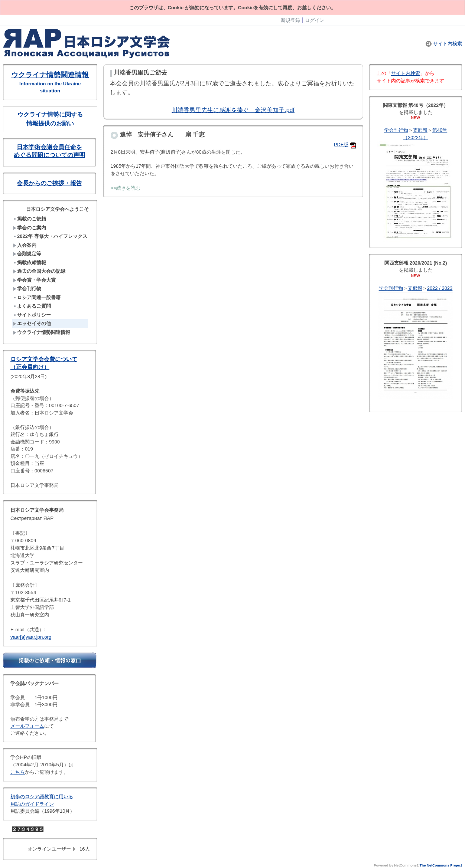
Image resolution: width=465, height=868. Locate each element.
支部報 (420, 130)
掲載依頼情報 (30, 263)
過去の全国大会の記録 (39, 271)
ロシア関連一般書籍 (37, 297)
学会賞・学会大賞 (34, 280)
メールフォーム (27, 726)
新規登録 (290, 20)
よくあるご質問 (32, 306)
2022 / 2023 (440, 288)
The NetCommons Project (441, 865)
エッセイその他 (32, 323)
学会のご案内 (30, 228)
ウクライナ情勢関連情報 (50, 75)
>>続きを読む (126, 188)
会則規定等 (27, 254)
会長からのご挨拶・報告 (49, 183)
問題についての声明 (58, 155)
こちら (18, 772)
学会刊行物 (27, 289)
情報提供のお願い (50, 123)
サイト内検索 (444, 44)
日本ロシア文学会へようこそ (57, 209)
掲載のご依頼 (30, 219)
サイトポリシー (32, 315)
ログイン (315, 20)
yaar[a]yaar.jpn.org (31, 637)
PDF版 (341, 145)
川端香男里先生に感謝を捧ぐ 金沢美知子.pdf (233, 110)
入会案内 (25, 245)
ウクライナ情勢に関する (50, 114)
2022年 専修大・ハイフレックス (50, 236)
